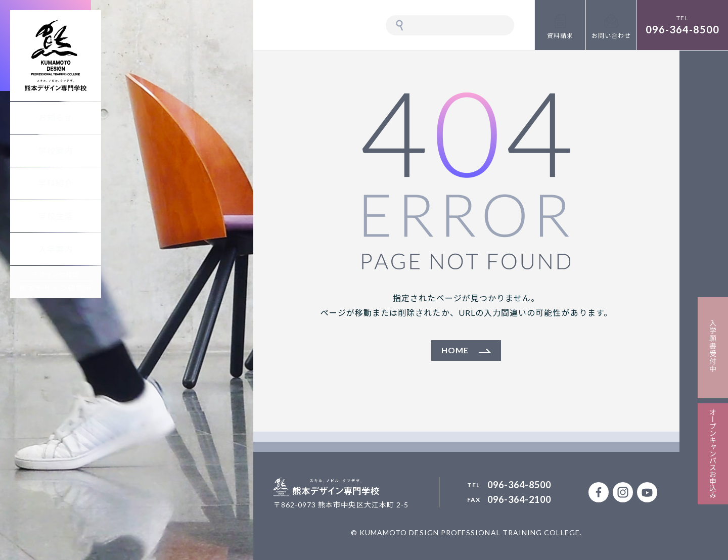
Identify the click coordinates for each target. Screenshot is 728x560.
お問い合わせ (611, 36)
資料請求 (560, 36)
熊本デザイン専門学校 (56, 56)
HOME (455, 350)
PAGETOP (704, 536)
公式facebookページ (599, 492)
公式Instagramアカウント (623, 492)
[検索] (460, 25)
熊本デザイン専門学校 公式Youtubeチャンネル (647, 492)
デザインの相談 (56, 282)
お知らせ (56, 118)
